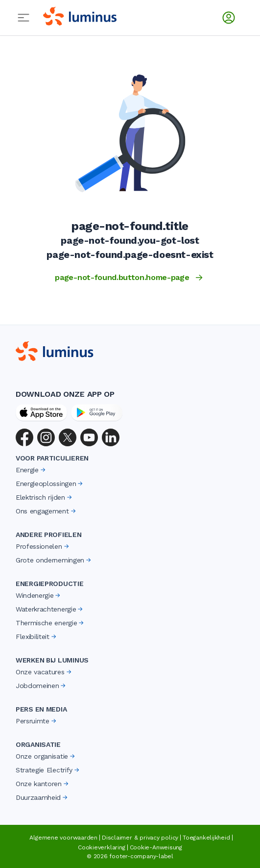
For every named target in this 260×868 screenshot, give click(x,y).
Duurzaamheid (42, 797)
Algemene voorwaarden (63, 838)
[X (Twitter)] (68, 437)
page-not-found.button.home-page (130, 278)
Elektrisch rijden (45, 497)
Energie (31, 470)
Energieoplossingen (50, 484)
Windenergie (39, 595)
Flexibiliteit (37, 637)
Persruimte (37, 721)
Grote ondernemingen (54, 560)
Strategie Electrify (48, 770)
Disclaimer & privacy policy (140, 838)
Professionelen (43, 546)
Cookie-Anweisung (156, 847)
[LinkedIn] (111, 437)
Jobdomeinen (41, 686)
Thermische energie (50, 623)
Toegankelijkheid (206, 838)
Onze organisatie (46, 756)
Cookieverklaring (101, 847)
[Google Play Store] (97, 412)
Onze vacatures (44, 672)
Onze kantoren (43, 784)
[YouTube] (89, 437)
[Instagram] (46, 437)
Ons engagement (47, 511)
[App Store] (41, 412)
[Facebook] (24, 437)
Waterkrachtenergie (50, 609)
